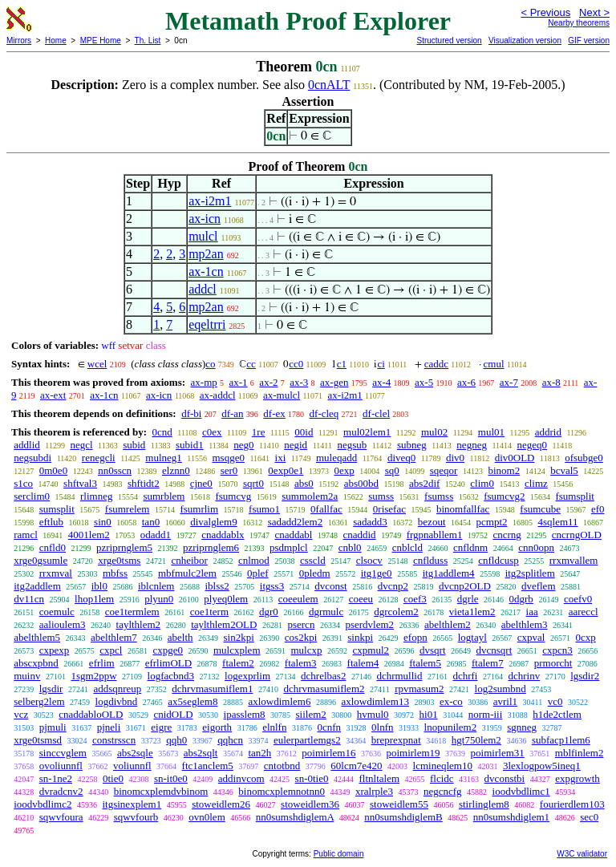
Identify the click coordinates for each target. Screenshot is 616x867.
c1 (342, 364)
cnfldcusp (498, 560)
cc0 (296, 364)
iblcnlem (156, 586)
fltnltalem (379, 778)
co (210, 364)
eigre (161, 727)
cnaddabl (294, 535)
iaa (532, 612)
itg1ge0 (377, 573)
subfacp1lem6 (561, 740)
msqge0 (229, 458)
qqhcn (230, 740)
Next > (594, 12)
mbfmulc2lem (187, 573)
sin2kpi (239, 637)
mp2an (206, 254)
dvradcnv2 (61, 791)
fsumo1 (264, 509)
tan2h (259, 753)
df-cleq (324, 413)
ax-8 (551, 382)
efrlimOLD (168, 663)
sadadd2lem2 (296, 522)
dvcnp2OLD (465, 586)
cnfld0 (53, 547)
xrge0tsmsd (38, 740)
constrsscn (114, 740)
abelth (180, 637)
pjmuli (53, 727)
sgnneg (522, 727)
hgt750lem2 (476, 740)
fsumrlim (199, 509)
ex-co (451, 701)
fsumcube (540, 509)
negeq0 (533, 445)
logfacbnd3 (171, 676)
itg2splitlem (530, 573)
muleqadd (336, 458)
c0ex (212, 432)
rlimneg (96, 496)
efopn (415, 637)
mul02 (434, 432)
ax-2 (268, 382)
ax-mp (204, 382)
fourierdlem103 (572, 804)
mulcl (203, 236)
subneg (412, 445)
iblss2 (217, 586)
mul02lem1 (367, 432)
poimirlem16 (328, 753)
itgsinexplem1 (132, 804)
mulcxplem (237, 650)
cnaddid (359, 535)
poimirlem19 (413, 753)
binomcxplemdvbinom (161, 791)
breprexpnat (396, 740)
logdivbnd (117, 701)
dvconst (330, 586)
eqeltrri (207, 324)
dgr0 (269, 612)
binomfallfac (463, 509)
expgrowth (577, 778)
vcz (21, 714)
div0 (455, 458)
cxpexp (55, 650)
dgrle (468, 599)
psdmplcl (289, 547)
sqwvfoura (61, 817)
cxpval (531, 637)
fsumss (439, 496)
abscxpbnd (36, 663)
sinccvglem (63, 753)
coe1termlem (132, 612)
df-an (232, 413)
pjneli (109, 727)
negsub (352, 445)
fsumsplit (574, 496)
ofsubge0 (584, 458)
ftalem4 (363, 663)
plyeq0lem (226, 599)
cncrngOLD (577, 535)
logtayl (472, 637)
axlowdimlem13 (375, 701)
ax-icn (205, 219)
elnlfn (274, 727)
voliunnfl (132, 766)
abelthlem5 (37, 637)
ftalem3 (301, 663)
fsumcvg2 (504, 496)
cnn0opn (536, 547)
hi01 (429, 714)
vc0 (555, 701)
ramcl (26, 535)
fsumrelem (128, 509)
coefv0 (578, 599)
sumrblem (164, 496)
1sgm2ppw (93, 676)
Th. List (148, 41)
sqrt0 (253, 483)
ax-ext (53, 395)
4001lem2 (89, 535)
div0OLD (515, 458)
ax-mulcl (282, 395)
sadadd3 (370, 522)
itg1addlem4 (449, 573)
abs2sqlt (201, 753)
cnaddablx (223, 535)
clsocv (369, 560)
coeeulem (298, 599)
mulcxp (307, 650)
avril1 (505, 701)
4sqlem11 (558, 522)
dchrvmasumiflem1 (212, 689)
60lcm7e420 (356, 766)
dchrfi (465, 676)
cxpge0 (168, 650)
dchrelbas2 (323, 676)
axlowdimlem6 (279, 701)
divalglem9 (214, 522)
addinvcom (241, 778)
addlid (27, 445)
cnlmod (254, 560)
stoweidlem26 (221, 804)
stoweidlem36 (310, 804)
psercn (301, 624)
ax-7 (509, 382)
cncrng (507, 535)
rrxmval (56, 573)
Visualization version (525, 41)
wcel (97, 364)
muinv (27, 676)
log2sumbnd (500, 689)
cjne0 (201, 483)
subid (134, 445)
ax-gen (334, 382)
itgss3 (272, 586)
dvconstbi (505, 778)
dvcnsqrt (494, 650)
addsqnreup (117, 689)
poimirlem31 (498, 753)
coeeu (361, 599)
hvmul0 (373, 714)
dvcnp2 (393, 586)
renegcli (99, 458)
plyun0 (159, 599)
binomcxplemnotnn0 (282, 791)
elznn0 (176, 470)
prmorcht (553, 663)
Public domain (339, 854)
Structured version (449, 41)
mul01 (491, 432)
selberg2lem (39, 701)
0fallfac (326, 509)
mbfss (115, 573)
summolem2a (310, 496)
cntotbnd (282, 766)
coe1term (209, 612)
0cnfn (329, 727)
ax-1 (239, 382)
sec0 (589, 817)
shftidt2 (144, 483)
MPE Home (101, 41)
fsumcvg (233, 496)
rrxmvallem (574, 560)
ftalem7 (488, 663)
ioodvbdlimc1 (521, 791)
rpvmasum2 (419, 689)
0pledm (315, 573)
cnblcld (407, 547)
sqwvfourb (136, 817)
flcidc (442, 778)
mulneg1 (164, 458)
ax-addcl (218, 395)
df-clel (376, 413)
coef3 (415, 599)
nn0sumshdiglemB (403, 817)
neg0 (243, 445)
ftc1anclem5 (208, 766)
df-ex (274, 413)
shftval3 (80, 483)
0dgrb (521, 599)
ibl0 (99, 586)
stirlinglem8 (484, 804)
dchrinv (524, 676)
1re (259, 432)
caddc (436, 364)
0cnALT (329, 85)
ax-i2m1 (210, 201)
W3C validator (582, 854)
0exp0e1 (286, 470)
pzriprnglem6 (211, 547)
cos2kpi (301, 637)
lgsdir (51, 689)
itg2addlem (37, 586)
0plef (258, 573)
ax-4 (381, 382)
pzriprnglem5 (124, 547)
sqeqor (444, 470)
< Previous (545, 12)
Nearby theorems (579, 23)
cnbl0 (350, 547)
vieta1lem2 (472, 612)
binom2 (504, 470)
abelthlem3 (525, 624)
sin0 (103, 522)
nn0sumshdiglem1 (511, 817)
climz (536, 483)
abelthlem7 (114, 637)
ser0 (229, 470)
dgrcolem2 (396, 612)
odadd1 (156, 535)
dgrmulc (326, 612)
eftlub (51, 522)
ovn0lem (207, 817)
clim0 (482, 483)
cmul (494, 364)
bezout (432, 522)
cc (251, 364)
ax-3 (299, 382)
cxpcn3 (557, 650)
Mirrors (19, 41)
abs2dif (424, 483)
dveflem (539, 586)
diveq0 (401, 458)
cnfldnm (470, 547)
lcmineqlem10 (443, 766)
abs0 (304, 483)
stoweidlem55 (399, 804)
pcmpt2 (492, 522)
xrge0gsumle (41, 560)
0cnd (162, 432)
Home (56, 41)
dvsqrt (433, 650)
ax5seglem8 (192, 701)
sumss (381, 496)
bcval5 (564, 470)
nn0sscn (115, 470)
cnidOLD (173, 714)
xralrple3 (374, 791)
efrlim (102, 663)
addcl (203, 289)
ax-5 (424, 382)
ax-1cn (206, 271)
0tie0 (113, 778)
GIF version (589, 41)
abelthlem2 (448, 624)
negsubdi (32, 458)
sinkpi (360, 637)
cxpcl (111, 650)
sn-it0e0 (171, 778)
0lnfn (382, 727)
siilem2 (311, 714)
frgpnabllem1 (435, 535)
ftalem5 (425, 663)
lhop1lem (94, 599)
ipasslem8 (245, 714)
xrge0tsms (119, 560)
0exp (344, 470)
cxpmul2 (371, 650)
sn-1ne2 (56, 778)
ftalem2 (238, 663)
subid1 (190, 445)
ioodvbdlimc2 (43, 804)
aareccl (584, 612)
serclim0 (32, 496)
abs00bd (361, 483)
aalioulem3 (63, 624)
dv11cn (29, 599)
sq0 (392, 470)
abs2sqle (135, 753)
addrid (548, 432)
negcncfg (443, 791)
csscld (313, 560)
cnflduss (430, 560)
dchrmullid (399, 676)
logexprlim (247, 676)
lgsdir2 (585, 676)
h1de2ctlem (557, 714)
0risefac (389, 509)
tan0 (151, 522)
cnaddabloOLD (91, 714)
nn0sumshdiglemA (295, 817)
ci (381, 364)
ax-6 (466, 382)
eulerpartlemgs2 (307, 740)
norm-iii (486, 714)
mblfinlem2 (580, 753)
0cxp (585, 637)
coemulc (57, 612)
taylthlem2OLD (224, 624)
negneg (472, 445)
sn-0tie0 (312, 778)
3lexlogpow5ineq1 (542, 766)
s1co (23, 483)
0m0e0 (53, 470)
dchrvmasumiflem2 (324, 689)
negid (296, 445)
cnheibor (189, 560)
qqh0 (176, 740)
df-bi (191, 413)
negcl (81, 445)
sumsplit (57, 509)
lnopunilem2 (451, 727)
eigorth (217, 727)
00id (304, 432)
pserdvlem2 (369, 624)
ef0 (598, 509)
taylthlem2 (139, 624)
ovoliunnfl (61, 766)
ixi (281, 458)
